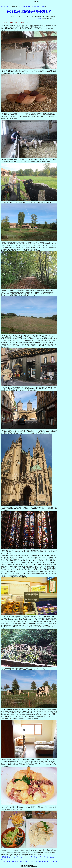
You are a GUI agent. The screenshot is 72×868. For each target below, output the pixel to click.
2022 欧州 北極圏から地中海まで (30, 6)
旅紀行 (9, 6)
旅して (3, 6)
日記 (44, 6)
